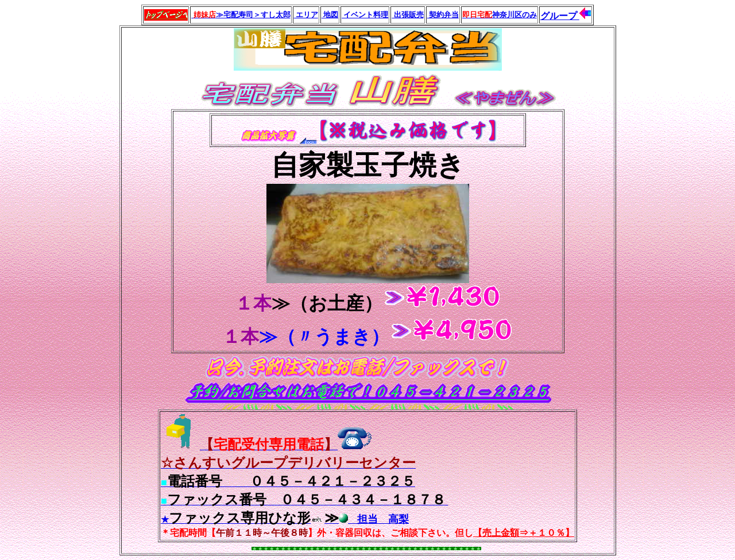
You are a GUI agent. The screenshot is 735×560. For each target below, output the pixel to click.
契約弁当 (443, 15)
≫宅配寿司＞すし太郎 (241, 15)
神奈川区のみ (500, 15)
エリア (306, 15)
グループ (560, 16)
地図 (330, 15)
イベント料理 (365, 15)
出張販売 (407, 15)
